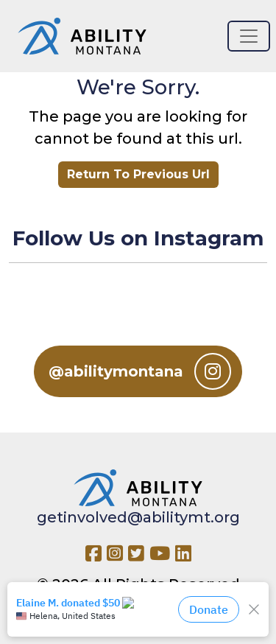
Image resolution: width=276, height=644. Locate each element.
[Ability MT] (82, 36)
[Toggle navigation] (249, 36)
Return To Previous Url (138, 174)
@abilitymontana (140, 371)
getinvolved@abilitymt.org (138, 517)
